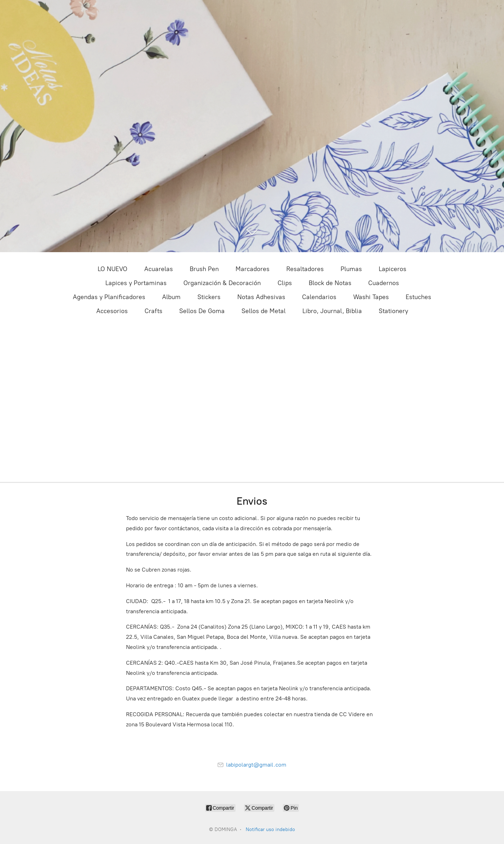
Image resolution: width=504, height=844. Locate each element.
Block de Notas (330, 283)
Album (171, 297)
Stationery (393, 311)
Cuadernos (384, 283)
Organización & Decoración (222, 283)
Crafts (153, 311)
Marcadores (253, 269)
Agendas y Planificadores (109, 297)
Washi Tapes (371, 297)
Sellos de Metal (264, 311)
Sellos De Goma (202, 311)
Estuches (418, 297)
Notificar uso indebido (270, 829)
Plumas (351, 269)
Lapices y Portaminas (136, 283)
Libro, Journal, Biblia (332, 311)
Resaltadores (305, 269)
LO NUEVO (113, 269)
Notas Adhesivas (261, 297)
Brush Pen (204, 269)
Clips (285, 283)
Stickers (209, 297)
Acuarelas (159, 269)
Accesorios (112, 311)
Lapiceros (393, 269)
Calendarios (319, 297)
